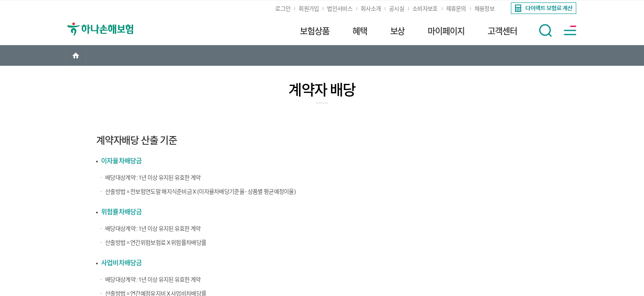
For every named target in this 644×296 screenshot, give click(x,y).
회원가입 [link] (309, 9)
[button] (545, 30)
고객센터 (502, 31)
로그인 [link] (283, 9)
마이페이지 (446, 31)
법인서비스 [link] (340, 9)
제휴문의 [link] (456, 9)
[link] (543, 8)
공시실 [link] (397, 9)
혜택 (360, 31)
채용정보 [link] (484, 9)
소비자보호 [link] (425, 9)
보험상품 (315, 31)
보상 (398, 31)
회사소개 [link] (371, 9)
